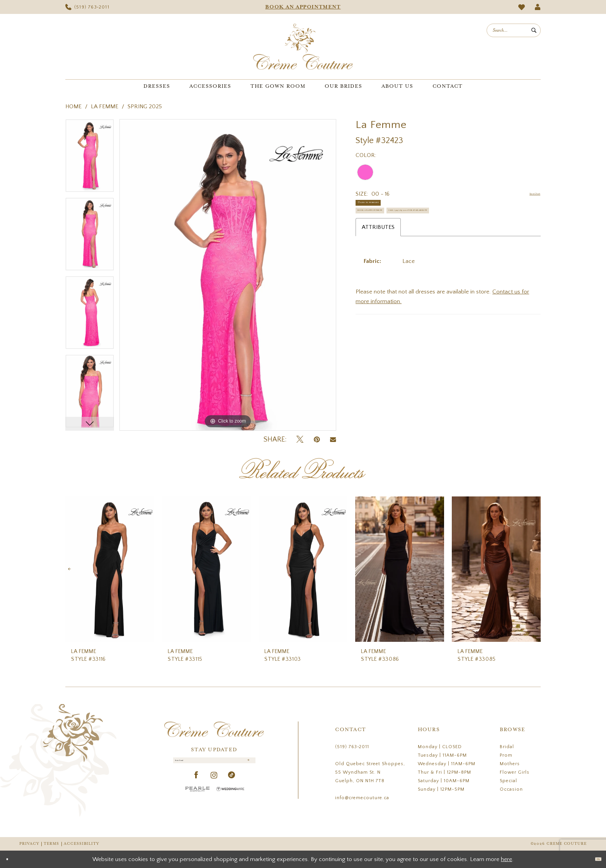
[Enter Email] (214, 765)
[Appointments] (303, 7)
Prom (506, 755)
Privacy (29, 844)
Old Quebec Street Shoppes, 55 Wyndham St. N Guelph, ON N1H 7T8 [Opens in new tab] (370, 772)
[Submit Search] (534, 30)
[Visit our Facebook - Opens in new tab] (197, 784)
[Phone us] (87, 7)
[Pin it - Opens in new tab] (317, 440)
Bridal (507, 747)
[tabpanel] (90, 158)
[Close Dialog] (11, 859)
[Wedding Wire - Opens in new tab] (230, 798)
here (506, 859)
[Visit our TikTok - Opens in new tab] (232, 784)
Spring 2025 (145, 107)
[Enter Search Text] (514, 30)
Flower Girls (515, 772)
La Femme (105, 107)
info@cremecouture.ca (362, 798)
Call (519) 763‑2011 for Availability (410, 250)
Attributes (378, 270)
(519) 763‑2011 (352, 747)
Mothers (510, 764)
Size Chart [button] (528, 194)
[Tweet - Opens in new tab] (300, 440)
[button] (538, 7)
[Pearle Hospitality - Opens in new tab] (197, 798)
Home (73, 107)
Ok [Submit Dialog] (594, 859)
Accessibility (82, 844)
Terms (51, 844)
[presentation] (110, 569)
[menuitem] (87, 7)
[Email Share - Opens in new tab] (333, 440)
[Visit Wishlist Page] (522, 7)
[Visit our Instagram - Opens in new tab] (214, 784)
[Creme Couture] (303, 47)
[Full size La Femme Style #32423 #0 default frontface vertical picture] (228, 275)
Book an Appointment (392, 230)
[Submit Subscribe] (247, 765)
